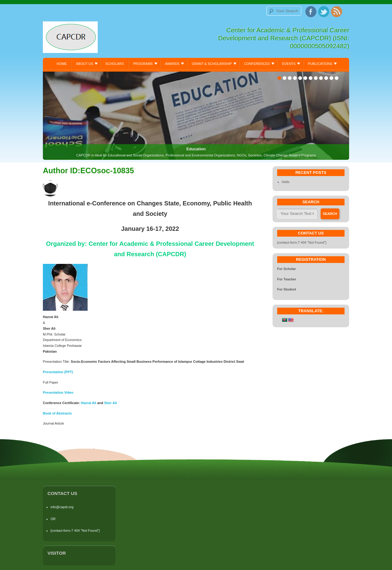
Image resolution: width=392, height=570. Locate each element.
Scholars (115, 64)
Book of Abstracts (57, 413)
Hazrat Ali (89, 403)
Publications (320, 64)
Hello (286, 182)
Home (62, 64)
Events (289, 64)
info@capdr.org (62, 507)
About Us (85, 64)
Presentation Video (58, 392)
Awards (172, 64)
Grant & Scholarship (212, 64)
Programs (143, 64)
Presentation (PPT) (58, 372)
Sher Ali (110, 403)
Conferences (257, 64)
